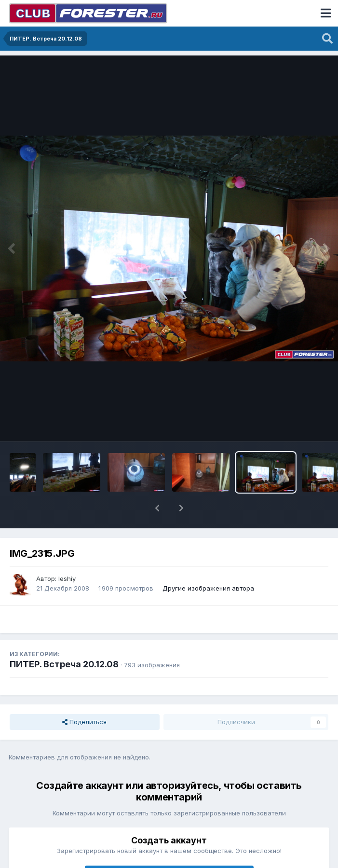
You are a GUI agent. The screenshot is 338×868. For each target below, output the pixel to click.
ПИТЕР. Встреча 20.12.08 (64, 664)
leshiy (67, 579)
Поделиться (84, 722)
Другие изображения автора (208, 588)
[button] (157, 508)
